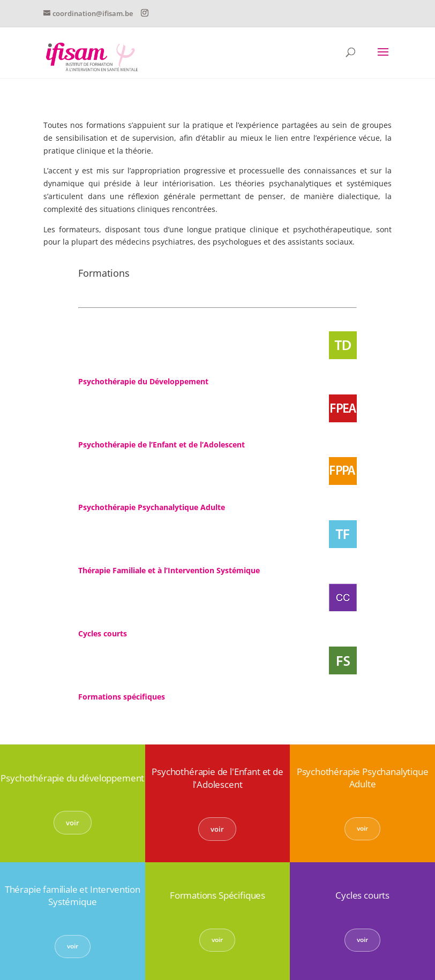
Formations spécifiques (122, 697)
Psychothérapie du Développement (143, 381)
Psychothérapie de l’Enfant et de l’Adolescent (162, 445)
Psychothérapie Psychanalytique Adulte (152, 507)
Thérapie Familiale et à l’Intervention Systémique (169, 570)
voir (73, 823)
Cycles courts (103, 633)
